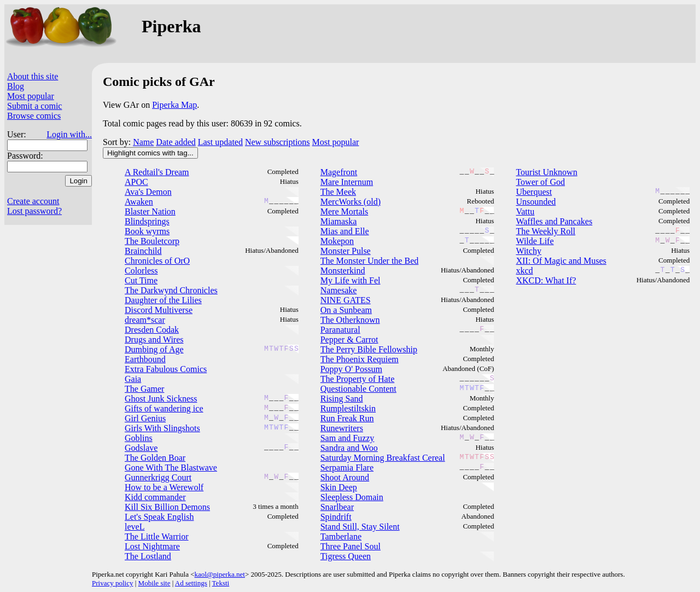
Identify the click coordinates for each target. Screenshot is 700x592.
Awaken (139, 202)
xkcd (524, 271)
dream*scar (145, 320)
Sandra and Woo (349, 448)
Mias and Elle (345, 231)
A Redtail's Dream (157, 172)
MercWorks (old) (351, 202)
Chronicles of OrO (157, 261)
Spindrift (336, 517)
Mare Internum (347, 182)
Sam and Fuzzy (348, 438)
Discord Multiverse (159, 310)
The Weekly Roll (546, 231)
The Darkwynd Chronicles (171, 290)
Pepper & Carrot (349, 339)
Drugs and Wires (154, 339)
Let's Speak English (159, 517)
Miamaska (339, 221)
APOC (136, 182)
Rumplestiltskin (348, 408)
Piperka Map (174, 105)
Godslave (141, 448)
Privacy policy (112, 583)
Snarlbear (337, 507)
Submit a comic (34, 106)
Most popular (31, 96)
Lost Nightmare (152, 546)
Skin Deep (339, 487)
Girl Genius (145, 418)
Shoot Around (345, 477)
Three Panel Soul (351, 546)
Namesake (339, 290)
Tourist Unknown (546, 172)
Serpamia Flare (347, 468)
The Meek (338, 192)
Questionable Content (358, 389)
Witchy (528, 251)
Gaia (133, 379)
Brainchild (143, 251)
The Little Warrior (157, 536)
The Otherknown (350, 320)
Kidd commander (155, 497)
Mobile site (154, 583)
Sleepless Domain (352, 497)
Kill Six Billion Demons (167, 507)
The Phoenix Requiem (360, 359)
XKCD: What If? (546, 280)
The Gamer (144, 389)
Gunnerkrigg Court (158, 477)
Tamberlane (341, 536)
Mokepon (337, 241)
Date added (176, 142)
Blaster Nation (150, 211)
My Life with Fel (351, 280)
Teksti (221, 583)
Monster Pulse (346, 251)
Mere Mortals (345, 211)
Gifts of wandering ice (164, 408)
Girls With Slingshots (162, 428)
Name (143, 142)
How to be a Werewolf (164, 487)
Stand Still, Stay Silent (360, 527)
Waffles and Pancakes (554, 221)
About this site (33, 76)
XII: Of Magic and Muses (561, 261)
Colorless (141, 271)
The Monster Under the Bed (370, 261)
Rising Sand (342, 399)
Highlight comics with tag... (150, 153)
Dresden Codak (152, 330)
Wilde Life (535, 241)
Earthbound (145, 359)
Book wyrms (147, 231)
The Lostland (148, 556)
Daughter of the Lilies (163, 300)
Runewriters (342, 428)
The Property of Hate (358, 379)
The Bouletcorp (152, 241)
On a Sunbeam (346, 310)
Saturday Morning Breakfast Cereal (383, 458)
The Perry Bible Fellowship (369, 349)
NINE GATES (346, 300)
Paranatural (340, 330)
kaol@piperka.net (219, 574)
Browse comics (34, 116)
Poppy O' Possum (351, 369)
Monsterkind (343, 271)
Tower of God (540, 182)
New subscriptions (278, 142)
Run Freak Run (347, 418)
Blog (16, 86)
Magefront (339, 172)
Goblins (139, 438)
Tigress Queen (346, 556)
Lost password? (34, 211)
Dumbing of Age (154, 349)
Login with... (69, 134)
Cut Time (141, 280)
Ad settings (191, 583)
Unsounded (536, 202)
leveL (135, 527)
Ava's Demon (148, 192)
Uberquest (534, 192)
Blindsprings (147, 221)
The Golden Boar (155, 458)
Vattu (525, 211)
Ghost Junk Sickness (161, 399)
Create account (33, 201)
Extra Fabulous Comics (166, 369)
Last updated (220, 142)
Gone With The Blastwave (171, 468)
